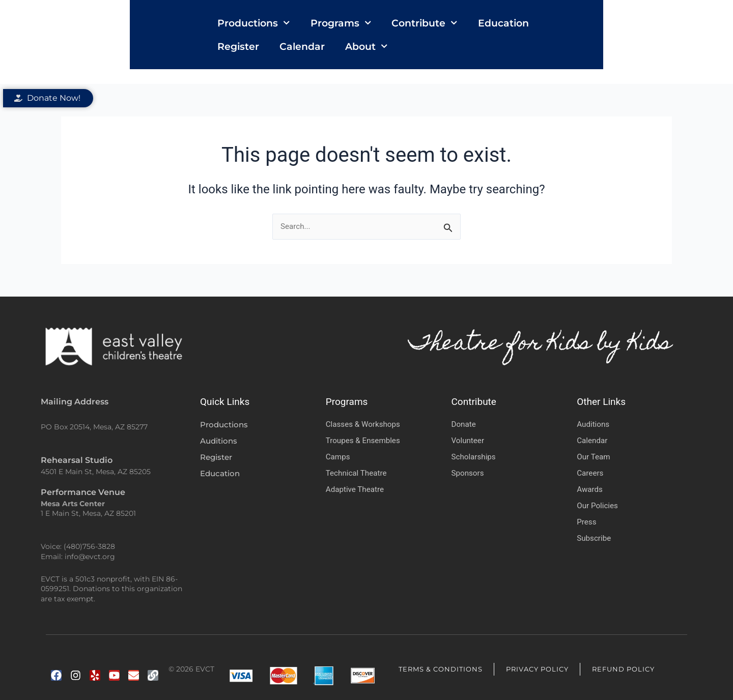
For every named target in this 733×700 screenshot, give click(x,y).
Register (535, 42)
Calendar (599, 42)
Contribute (390, 41)
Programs (306, 41)
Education (468, 42)
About (663, 41)
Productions (219, 41)
